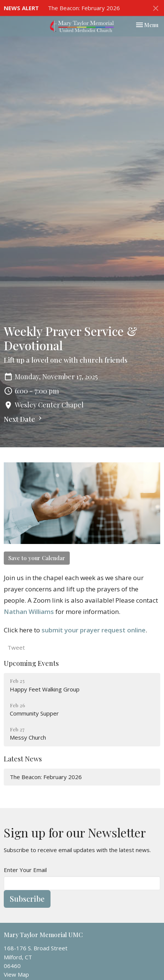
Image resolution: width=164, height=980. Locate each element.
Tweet (16, 647)
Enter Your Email (25, 870)
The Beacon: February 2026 (84, 8)
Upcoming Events (31, 663)
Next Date (24, 419)
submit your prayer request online (93, 630)
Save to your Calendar (37, 558)
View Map (16, 974)
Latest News (23, 759)
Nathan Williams (29, 612)
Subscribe (27, 899)
